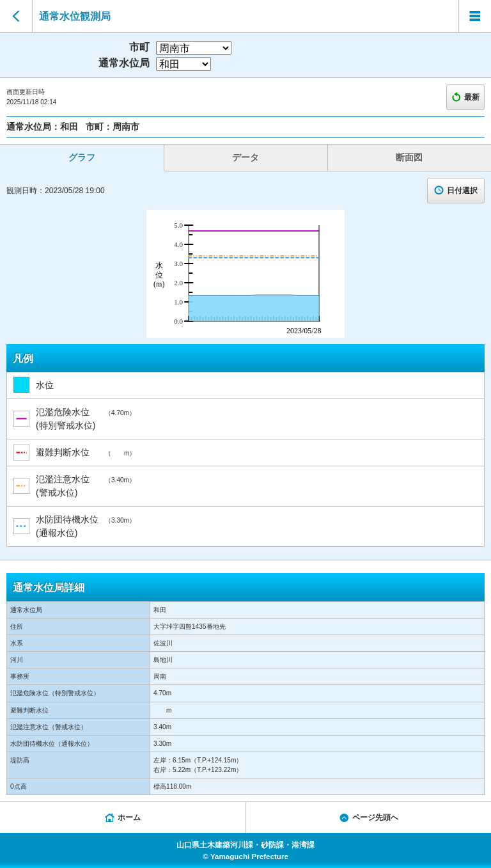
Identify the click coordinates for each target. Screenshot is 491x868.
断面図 (409, 157)
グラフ (82, 157)
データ (245, 157)
